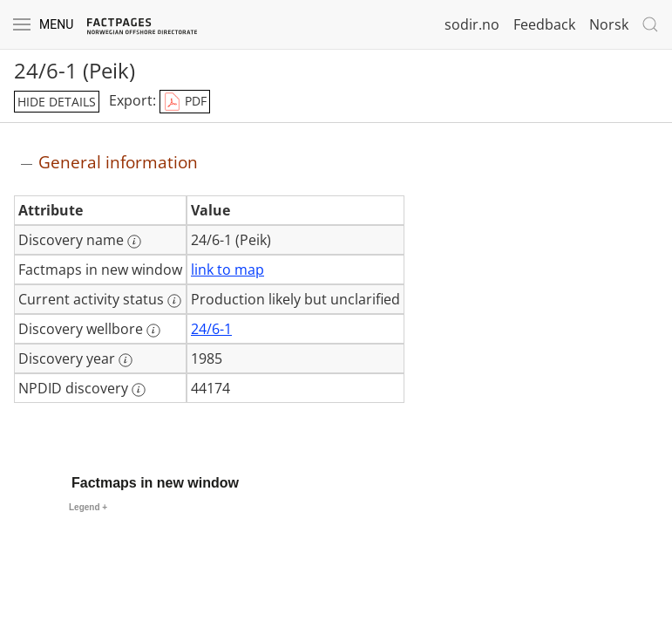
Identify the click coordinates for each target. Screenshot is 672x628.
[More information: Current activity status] (174, 301)
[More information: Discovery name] (134, 242)
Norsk (609, 24)
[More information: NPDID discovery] (139, 390)
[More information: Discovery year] (126, 360)
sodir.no (472, 24)
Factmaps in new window (155, 483)
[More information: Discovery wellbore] (153, 331)
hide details (57, 102)
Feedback (544, 24)
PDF (185, 102)
